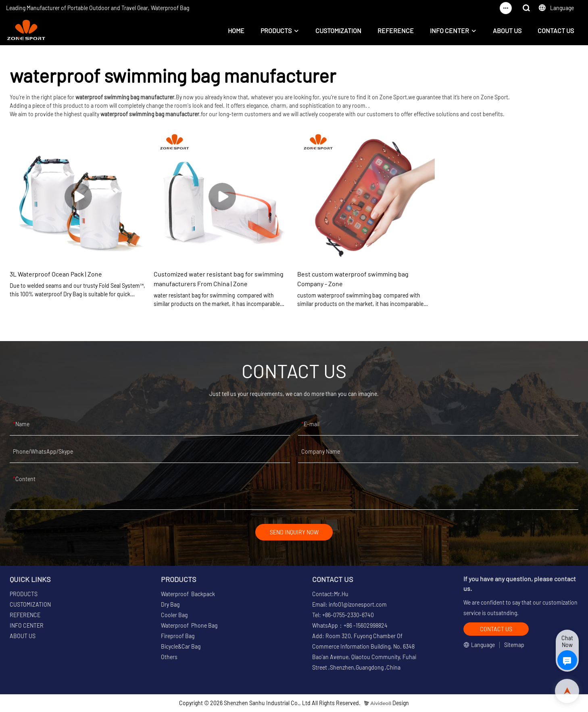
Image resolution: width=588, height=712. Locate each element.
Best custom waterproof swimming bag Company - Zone (353, 279)
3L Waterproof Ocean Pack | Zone (56, 274)
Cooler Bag (174, 616)
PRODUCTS (276, 30)
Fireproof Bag (178, 637)
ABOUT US (507, 30)
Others (169, 658)
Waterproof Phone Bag (189, 627)
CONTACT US (556, 30)
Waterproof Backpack (188, 595)
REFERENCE (396, 30)
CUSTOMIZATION (338, 30)
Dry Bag (170, 606)
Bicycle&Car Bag (181, 648)
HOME (236, 30)
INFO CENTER (449, 30)
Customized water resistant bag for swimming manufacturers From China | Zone (219, 279)
